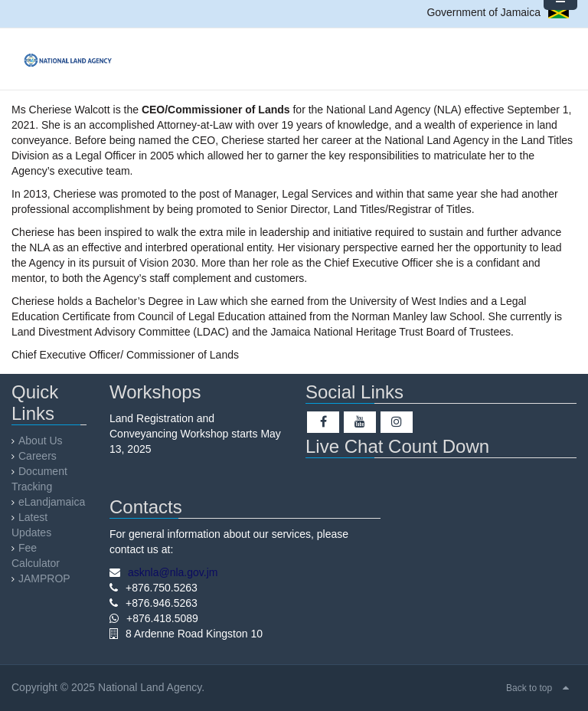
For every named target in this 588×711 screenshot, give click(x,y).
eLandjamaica (52, 502)
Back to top (529, 688)
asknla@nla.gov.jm (173, 572)
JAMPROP (44, 578)
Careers (38, 456)
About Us (41, 441)
